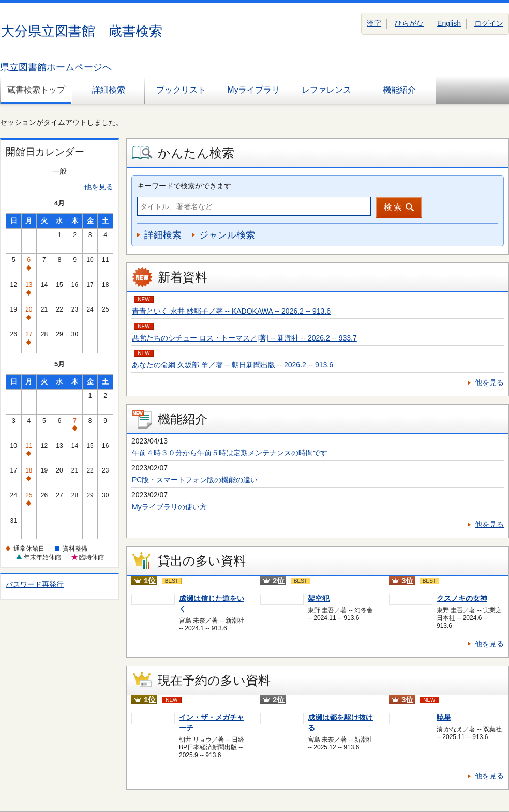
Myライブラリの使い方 (169, 507)
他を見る (99, 187)
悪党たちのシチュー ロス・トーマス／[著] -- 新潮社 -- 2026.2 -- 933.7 (244, 338)
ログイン (489, 23)
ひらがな (409, 23)
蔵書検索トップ (36, 90)
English (449, 23)
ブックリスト (181, 90)
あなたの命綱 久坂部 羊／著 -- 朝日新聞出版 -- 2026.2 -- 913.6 (233, 365)
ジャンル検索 (227, 235)
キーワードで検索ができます (184, 186)
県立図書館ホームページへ (56, 67)
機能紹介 (399, 90)
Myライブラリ (253, 90)
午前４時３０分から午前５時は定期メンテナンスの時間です (230, 453)
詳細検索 (109, 90)
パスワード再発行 (35, 584)
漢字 (374, 23)
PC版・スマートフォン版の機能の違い (195, 480)
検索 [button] (394, 207)
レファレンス (326, 90)
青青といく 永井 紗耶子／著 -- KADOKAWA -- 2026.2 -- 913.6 (231, 311)
